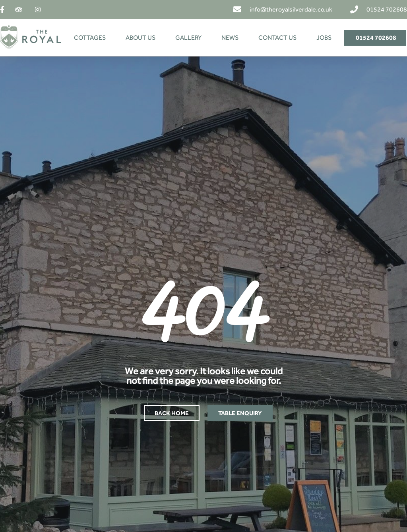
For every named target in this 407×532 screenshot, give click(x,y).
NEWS (230, 38)
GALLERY (188, 38)
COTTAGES (90, 38)
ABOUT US (141, 38)
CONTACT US (277, 38)
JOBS (324, 38)
